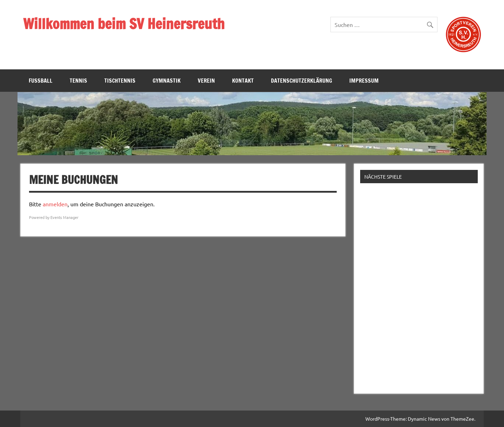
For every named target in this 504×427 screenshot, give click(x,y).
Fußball (41, 81)
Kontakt (243, 81)
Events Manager (64, 217)
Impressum (364, 81)
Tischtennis (120, 81)
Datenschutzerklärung (302, 81)
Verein (206, 81)
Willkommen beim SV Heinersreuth (124, 24)
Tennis (78, 81)
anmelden (55, 204)
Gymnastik (167, 81)
